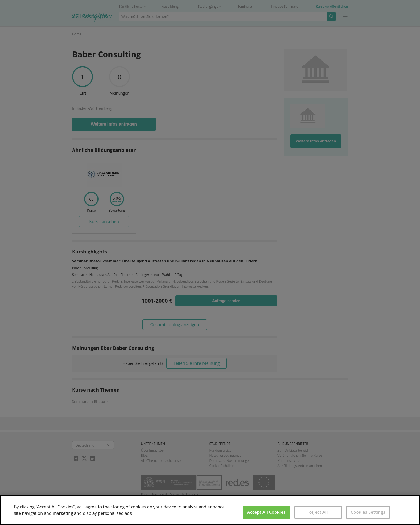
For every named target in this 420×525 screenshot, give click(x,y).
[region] (210, 510)
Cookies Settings (368, 512)
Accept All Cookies (266, 512)
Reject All (318, 512)
